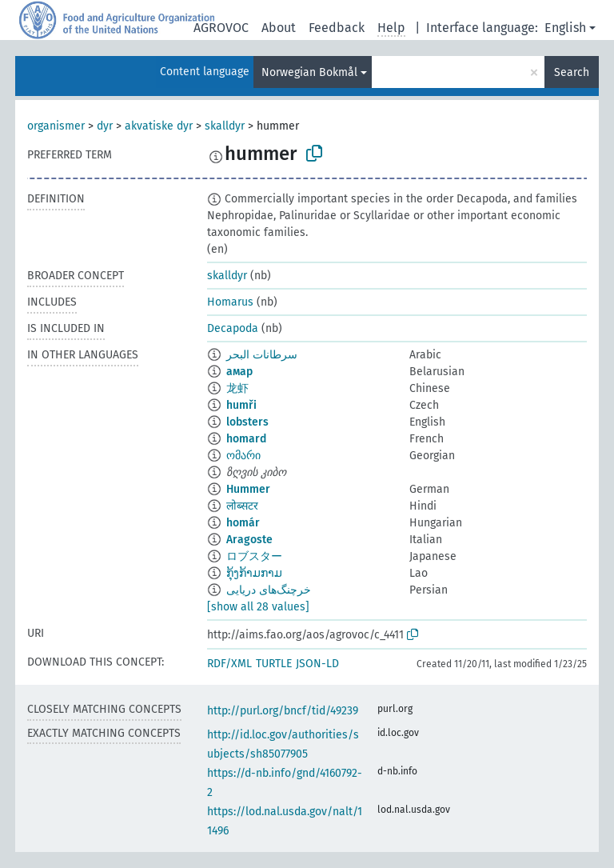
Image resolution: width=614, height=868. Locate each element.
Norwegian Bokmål (309, 72)
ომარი (243, 456)
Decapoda (233, 328)
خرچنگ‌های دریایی (269, 590)
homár (243, 523)
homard (246, 439)
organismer (56, 126)
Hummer (248, 489)
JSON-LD (317, 664)
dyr (105, 126)
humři (241, 405)
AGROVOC (221, 28)
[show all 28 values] (258, 607)
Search (572, 72)
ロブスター (254, 556)
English (565, 28)
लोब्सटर (242, 506)
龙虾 (237, 388)
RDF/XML (229, 664)
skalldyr (225, 126)
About (279, 28)
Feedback (337, 28)
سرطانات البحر (262, 355)
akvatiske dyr (159, 126)
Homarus (230, 302)
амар (239, 372)
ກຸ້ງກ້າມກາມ (254, 573)
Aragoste (249, 540)
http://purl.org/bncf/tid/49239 (283, 711)
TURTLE (274, 664)
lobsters (247, 422)
